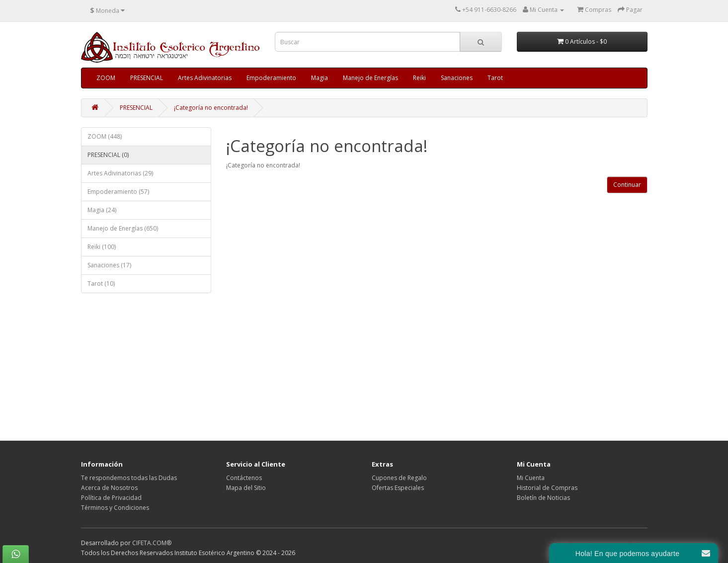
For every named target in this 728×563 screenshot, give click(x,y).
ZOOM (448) (105, 136)
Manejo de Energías (370, 78)
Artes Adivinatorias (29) (120, 173)
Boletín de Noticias (543, 498)
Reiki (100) (102, 247)
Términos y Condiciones (115, 508)
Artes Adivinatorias (205, 78)
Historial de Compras (547, 488)
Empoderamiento (271, 78)
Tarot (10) (101, 283)
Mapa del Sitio (246, 488)
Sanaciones (457, 78)
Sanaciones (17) (109, 265)
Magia (320, 78)
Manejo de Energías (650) (123, 228)
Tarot (495, 78)
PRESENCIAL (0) (108, 155)
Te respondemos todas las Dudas (129, 478)
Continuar (627, 185)
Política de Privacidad (111, 498)
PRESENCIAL (147, 78)
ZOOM (106, 78)
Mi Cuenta (531, 478)
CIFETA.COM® (152, 543)
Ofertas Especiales (398, 488)
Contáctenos (244, 478)
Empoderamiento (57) (118, 192)
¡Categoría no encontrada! (211, 108)
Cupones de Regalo (399, 478)
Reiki (419, 78)
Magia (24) (102, 210)
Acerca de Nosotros (109, 488)
